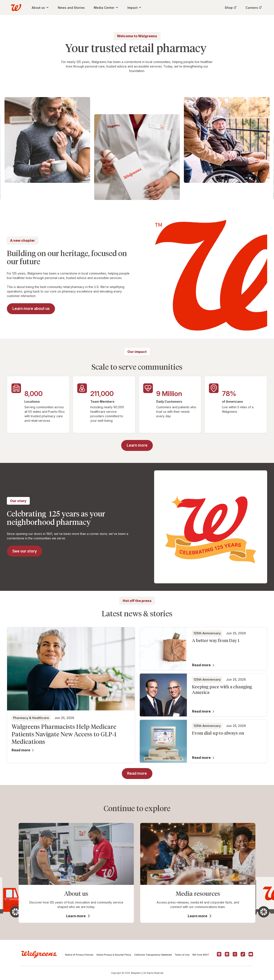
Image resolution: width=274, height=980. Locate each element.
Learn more (76, 916)
